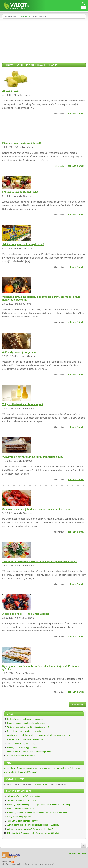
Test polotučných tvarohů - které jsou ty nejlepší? (28, 727)
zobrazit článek (76, 114)
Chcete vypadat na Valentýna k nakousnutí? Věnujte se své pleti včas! (37, 813)
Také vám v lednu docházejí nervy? (22, 821)
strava (6, 768)
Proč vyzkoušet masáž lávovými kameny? (25, 739)
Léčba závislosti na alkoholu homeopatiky (25, 719)
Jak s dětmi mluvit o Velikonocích (21, 800)
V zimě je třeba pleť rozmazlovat (21, 756)
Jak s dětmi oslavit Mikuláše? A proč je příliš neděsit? (30, 829)
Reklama (82, 853)
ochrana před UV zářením (27, 772)
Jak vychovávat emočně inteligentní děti (24, 796)
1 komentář (60, 166)
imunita (7, 772)
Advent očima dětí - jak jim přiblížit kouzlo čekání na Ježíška (33, 825)
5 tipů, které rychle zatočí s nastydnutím (24, 731)
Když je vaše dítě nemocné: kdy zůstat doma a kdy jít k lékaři (33, 833)
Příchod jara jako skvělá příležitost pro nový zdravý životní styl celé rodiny (39, 805)
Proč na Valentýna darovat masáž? (22, 809)
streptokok (39, 768)
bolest (59, 768)
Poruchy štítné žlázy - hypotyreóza (22, 748)
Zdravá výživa (50, 768)
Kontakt (72, 853)
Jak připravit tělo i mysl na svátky (21, 744)
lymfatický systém (75, 768)
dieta (64, 768)
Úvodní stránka (25, 16)
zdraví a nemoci (41, 784)
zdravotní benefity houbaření (22, 768)
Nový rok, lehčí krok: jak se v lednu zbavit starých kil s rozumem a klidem (38, 735)
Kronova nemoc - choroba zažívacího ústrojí (26, 723)
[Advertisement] (26, 39)
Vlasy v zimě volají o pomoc (19, 817)
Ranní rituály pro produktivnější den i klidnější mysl (29, 752)
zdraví (13, 772)
